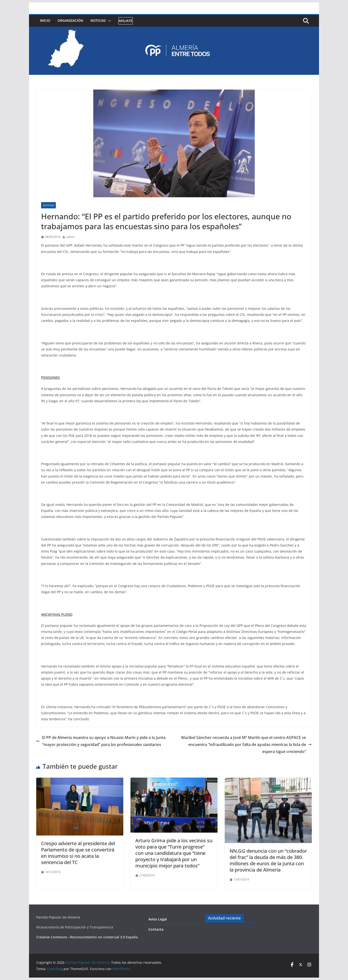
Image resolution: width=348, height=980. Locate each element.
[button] (109, 21)
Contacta (156, 929)
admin (70, 237)
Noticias (98, 20)
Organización (70, 20)
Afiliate (126, 21)
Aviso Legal (158, 919)
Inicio (45, 20)
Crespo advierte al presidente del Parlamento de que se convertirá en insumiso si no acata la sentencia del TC (78, 853)
